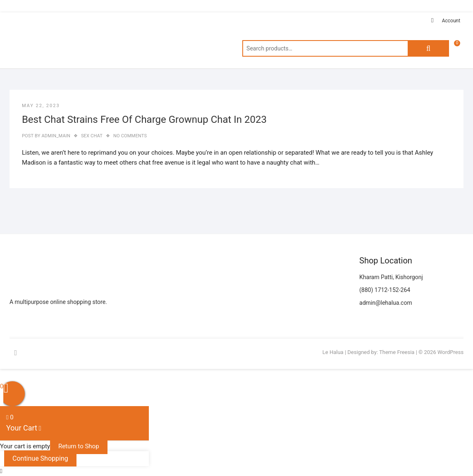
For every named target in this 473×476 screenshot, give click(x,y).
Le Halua (333, 352)
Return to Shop (79, 446)
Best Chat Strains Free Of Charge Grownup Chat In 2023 (144, 120)
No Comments (130, 136)
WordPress (450, 352)
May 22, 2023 (41, 106)
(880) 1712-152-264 (385, 290)
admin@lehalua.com (386, 303)
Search (428, 48)
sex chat (92, 136)
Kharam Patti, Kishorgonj (391, 277)
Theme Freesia (397, 352)
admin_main (55, 136)
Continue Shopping (40, 458)
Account (451, 21)
